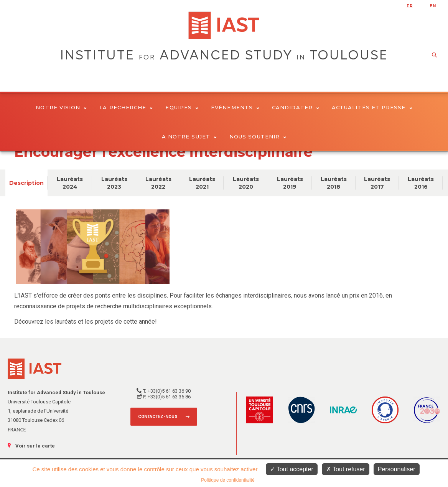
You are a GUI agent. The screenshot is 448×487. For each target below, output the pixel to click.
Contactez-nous (158, 417)
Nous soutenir (258, 137)
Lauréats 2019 (290, 183)
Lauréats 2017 (377, 183)
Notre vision (61, 107)
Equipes (182, 107)
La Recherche (126, 107)
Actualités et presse (372, 107)
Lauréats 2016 (421, 183)
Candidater (296, 107)
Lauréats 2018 (334, 183)
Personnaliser (397, 469)
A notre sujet (189, 137)
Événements (235, 107)
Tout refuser (346, 469)
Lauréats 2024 (70, 183)
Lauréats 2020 (246, 183)
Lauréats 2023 (114, 183)
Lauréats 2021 (202, 183)
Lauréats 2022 (158, 183)
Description (26, 183)
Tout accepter (292, 469)
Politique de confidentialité (228, 480)
